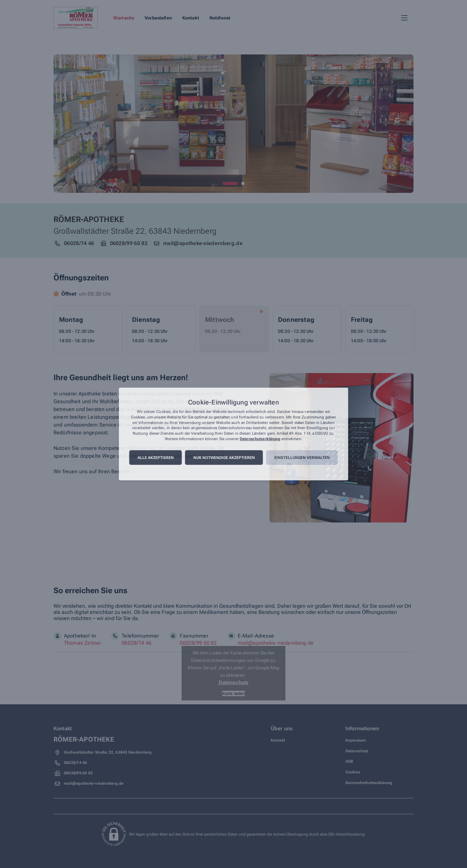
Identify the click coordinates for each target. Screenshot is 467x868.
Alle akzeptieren (156, 458)
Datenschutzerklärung (260, 439)
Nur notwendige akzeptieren (224, 458)
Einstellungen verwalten (302, 458)
